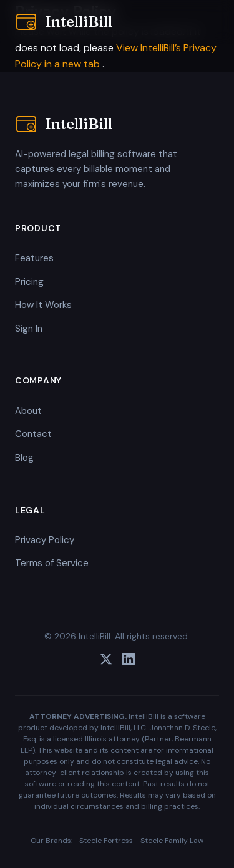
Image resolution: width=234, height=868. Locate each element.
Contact (33, 434)
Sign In (29, 329)
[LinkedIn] (129, 662)
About (28, 411)
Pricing (29, 282)
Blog (24, 458)
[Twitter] (106, 662)
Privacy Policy (45, 540)
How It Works (43, 305)
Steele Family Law (172, 841)
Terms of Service (52, 563)
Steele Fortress (106, 841)
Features (34, 258)
